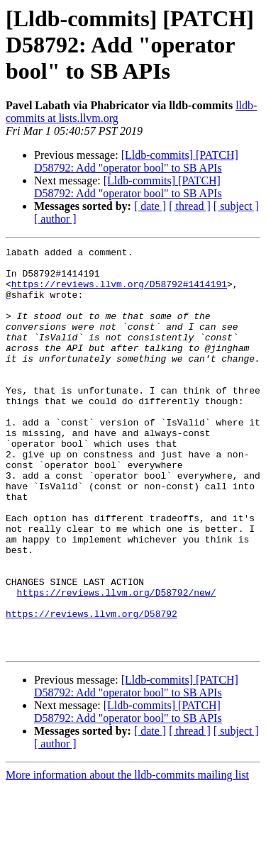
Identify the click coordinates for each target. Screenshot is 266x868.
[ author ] (55, 219)
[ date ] (150, 206)
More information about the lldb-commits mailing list (127, 856)
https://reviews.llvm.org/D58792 (92, 688)
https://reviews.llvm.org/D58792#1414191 (119, 292)
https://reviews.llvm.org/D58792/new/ (117, 662)
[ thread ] (190, 206)
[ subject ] (236, 206)
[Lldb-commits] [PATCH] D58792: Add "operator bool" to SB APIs (136, 161)
